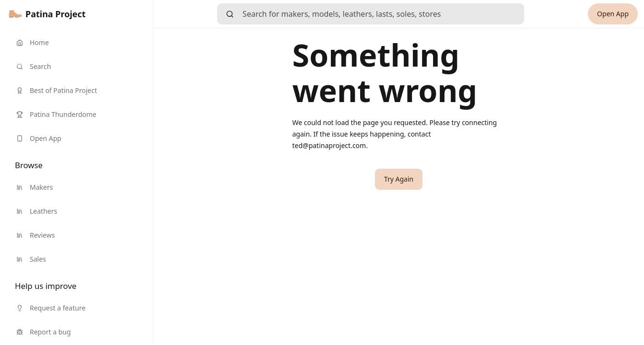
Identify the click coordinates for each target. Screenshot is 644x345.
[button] (399, 179)
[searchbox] (383, 14)
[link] (47, 14)
